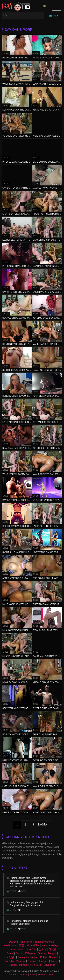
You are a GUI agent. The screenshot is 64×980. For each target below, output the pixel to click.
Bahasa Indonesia (44, 942)
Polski (43, 957)
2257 (32, 975)
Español (32, 961)
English (13, 965)
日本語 (52, 949)
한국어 (42, 949)
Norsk (21, 949)
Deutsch (13, 942)
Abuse (24, 975)
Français (44, 961)
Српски (11, 949)
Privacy (41, 975)
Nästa (42, 825)
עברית (34, 957)
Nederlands (10, 945)
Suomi (10, 953)
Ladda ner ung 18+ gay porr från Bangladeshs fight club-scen (27, 904)
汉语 (22, 945)
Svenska (9, 961)
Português (23, 957)
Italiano (23, 965)
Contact (13, 975)
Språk (45, 6)
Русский (21, 961)
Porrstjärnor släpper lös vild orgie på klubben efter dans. (29, 922)
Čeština (42, 953)
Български (26, 942)
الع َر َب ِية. (10, 957)
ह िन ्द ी (35, 965)
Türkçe (55, 961)
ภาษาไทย (31, 949)
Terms (51, 975)
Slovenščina (33, 945)
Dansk (19, 953)
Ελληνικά (30, 953)
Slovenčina (49, 965)
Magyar (52, 953)
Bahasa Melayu (50, 945)
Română (54, 957)
